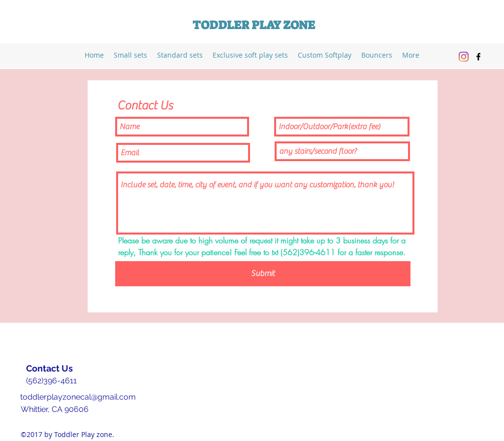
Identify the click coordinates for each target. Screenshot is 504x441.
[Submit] (263, 274)
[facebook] (478, 57)
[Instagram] (464, 57)
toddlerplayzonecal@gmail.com (78, 397)
